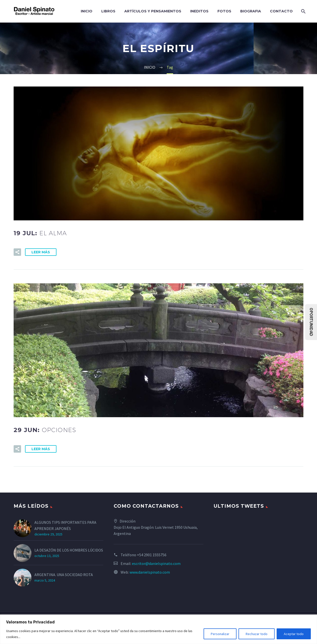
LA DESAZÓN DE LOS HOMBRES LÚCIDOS (69, 550)
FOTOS (224, 11)
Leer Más (41, 252)
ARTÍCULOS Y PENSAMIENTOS (153, 11)
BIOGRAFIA (251, 11)
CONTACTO (281, 11)
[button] (17, 252)
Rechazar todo (257, 634)
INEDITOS (199, 11)
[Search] (303, 11)
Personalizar (220, 634)
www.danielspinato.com (150, 572)
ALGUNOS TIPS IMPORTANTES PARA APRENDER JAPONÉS (65, 525)
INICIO (87, 11)
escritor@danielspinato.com (156, 563)
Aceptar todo (294, 634)
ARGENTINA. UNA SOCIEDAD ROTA (64, 575)
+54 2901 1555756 (152, 555)
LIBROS (108, 11)
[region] (158, 629)
